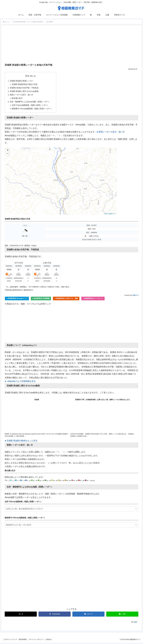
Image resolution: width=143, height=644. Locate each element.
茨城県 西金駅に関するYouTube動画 (24, 92)
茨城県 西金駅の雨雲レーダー (22, 81)
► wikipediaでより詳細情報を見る (20, 383)
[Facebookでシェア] (55, 615)
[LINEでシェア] (122, 615)
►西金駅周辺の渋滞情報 (41, 300)
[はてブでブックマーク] (88, 615)
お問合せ (50, 641)
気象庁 (135, 297)
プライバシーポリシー (37, 641)
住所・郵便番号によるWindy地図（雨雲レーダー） (30, 103)
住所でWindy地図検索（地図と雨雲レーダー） (31, 106)
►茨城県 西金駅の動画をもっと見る (21, 442)
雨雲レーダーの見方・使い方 (21, 95)
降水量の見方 (17, 99)
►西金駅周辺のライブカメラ (93, 300)
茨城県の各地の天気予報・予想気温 (24, 88)
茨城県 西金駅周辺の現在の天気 (25, 85)
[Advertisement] (71, 45)
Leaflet (106, 215)
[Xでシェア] (21, 615)
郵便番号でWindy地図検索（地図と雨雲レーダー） (32, 110)
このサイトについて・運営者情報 (15, 641)
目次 (27, 76)
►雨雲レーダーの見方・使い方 (111, 133)
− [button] (8, 155)
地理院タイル (112, 215)
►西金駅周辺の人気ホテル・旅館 (66, 300)
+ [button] (8, 152)
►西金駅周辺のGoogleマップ (17, 300)
